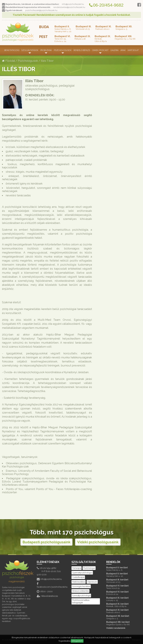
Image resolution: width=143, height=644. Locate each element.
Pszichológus (89, 568)
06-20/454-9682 (46, 568)
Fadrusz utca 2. (103, 28)
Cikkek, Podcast (100, 50)
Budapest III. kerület (121, 581)
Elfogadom (77, 641)
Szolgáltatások (30, 50)
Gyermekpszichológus (82, 573)
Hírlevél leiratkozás (47, 596)
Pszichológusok (63, 50)
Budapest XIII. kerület (121, 623)
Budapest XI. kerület (121, 611)
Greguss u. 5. (124, 28)
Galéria (114, 50)
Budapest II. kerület (121, 569)
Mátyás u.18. (83, 37)
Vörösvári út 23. (84, 28)
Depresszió (92, 582)
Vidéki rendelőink (116, 628)
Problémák (46, 50)
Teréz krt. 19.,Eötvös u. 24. (63, 39)
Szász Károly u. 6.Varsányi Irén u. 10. (63, 29)
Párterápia (77, 568)
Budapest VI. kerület (121, 587)
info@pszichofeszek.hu (49, 579)
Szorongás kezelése (81, 586)
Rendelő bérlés (82, 50)
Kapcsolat (133, 50)
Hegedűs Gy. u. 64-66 (125, 37)
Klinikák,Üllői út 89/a (103, 39)
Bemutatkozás (12, 50)
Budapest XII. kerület (121, 617)
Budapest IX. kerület (121, 599)
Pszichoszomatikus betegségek (81, 601)
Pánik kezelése (79, 582)
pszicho (18, 32)
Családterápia (78, 577)
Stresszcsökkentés (80, 591)
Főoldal (8, 61)
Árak (123, 50)
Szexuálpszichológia (81, 596)
